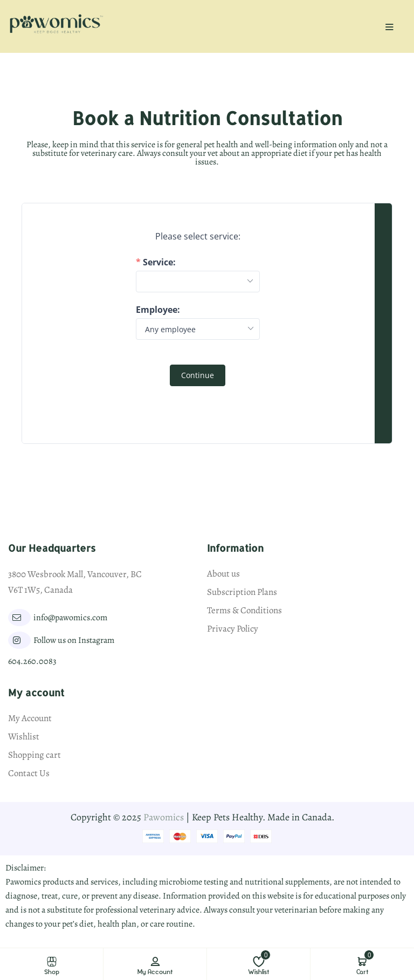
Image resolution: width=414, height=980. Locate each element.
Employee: (158, 310)
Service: (159, 262)
